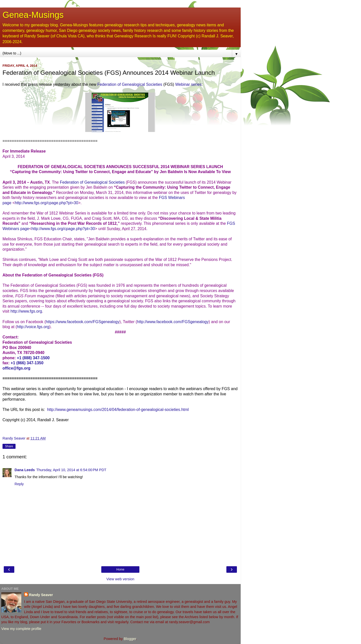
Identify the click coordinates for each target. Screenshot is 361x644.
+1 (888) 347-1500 (33, 358)
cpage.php (57, 203)
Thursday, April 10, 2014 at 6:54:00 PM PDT (71, 470)
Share (9, 446)
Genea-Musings (33, 15)
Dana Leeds (25, 470)
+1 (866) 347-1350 (27, 363)
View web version (120, 579)
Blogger (130, 639)
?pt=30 (72, 203)
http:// (20, 203)
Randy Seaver (41, 595)
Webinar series (188, 84)
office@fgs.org (16, 368)
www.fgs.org (35, 203)
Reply (19, 484)
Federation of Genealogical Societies (130, 84)
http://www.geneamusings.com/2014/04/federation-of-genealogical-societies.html (118, 410)
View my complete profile (21, 629)
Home (120, 569)
